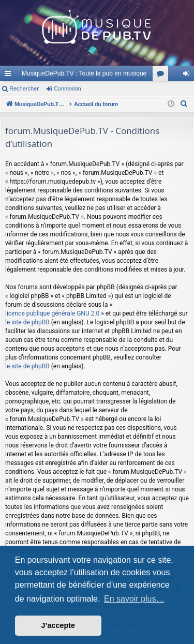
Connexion (68, 88)
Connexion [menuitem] (189, 76)
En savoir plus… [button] (134, 599)
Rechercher (24, 88)
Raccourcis (10, 76)
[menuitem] (184, 104)
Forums (162, 76)
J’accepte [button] (58, 625)
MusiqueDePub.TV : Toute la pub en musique (84, 73)
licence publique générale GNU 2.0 (52, 313)
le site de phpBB (27, 322)
